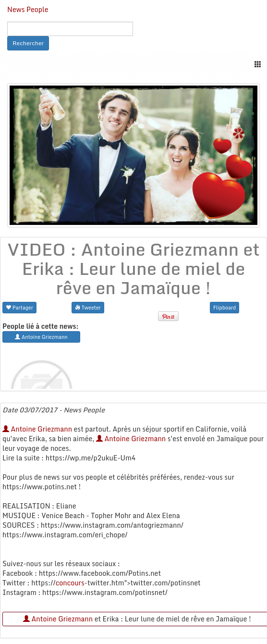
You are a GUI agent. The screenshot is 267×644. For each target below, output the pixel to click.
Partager (19, 307)
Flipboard (225, 307)
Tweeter (88, 307)
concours (70, 583)
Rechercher (28, 43)
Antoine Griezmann (37, 429)
